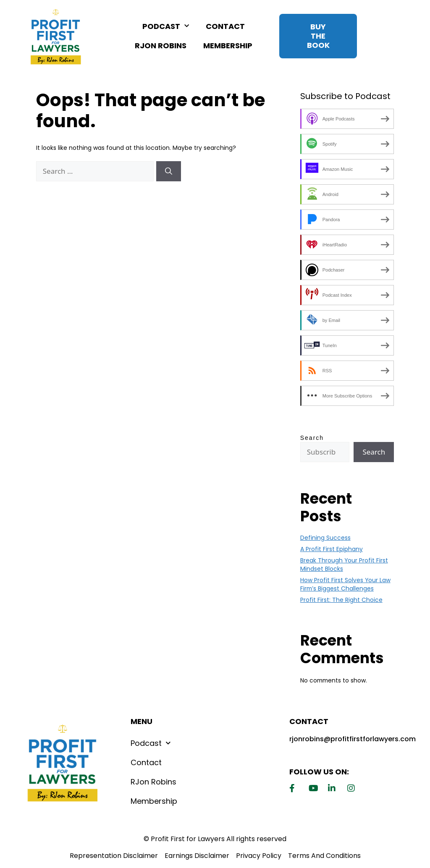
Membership (228, 46)
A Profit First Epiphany (332, 549)
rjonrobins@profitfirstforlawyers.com (353, 739)
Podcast (166, 26)
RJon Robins (161, 46)
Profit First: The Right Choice (341, 600)
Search (312, 438)
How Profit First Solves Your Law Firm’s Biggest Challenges (345, 584)
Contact (225, 26)
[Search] (169, 171)
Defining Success (325, 538)
